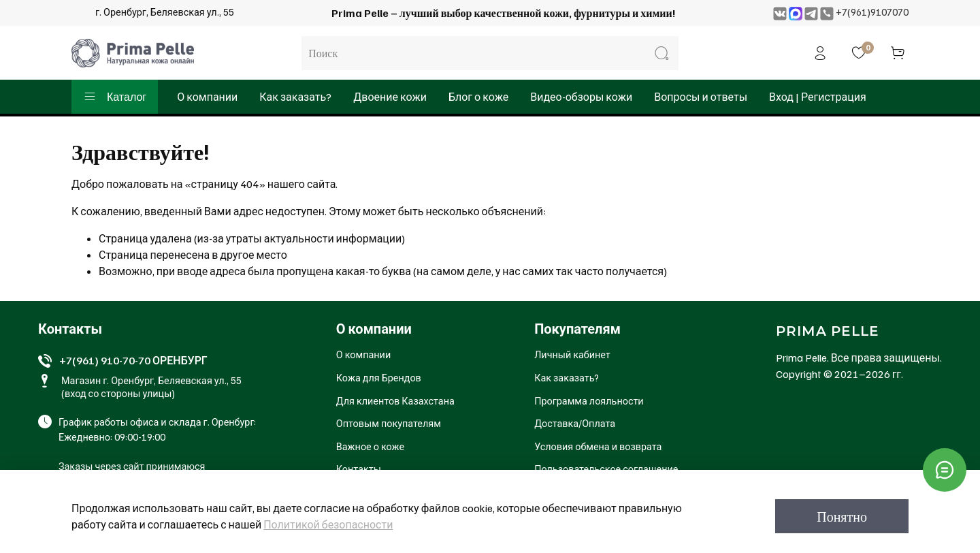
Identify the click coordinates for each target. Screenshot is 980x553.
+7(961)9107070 (872, 12)
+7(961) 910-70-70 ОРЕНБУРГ (133, 360)
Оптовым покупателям (389, 423)
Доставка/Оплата (575, 423)
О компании (207, 97)
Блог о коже (478, 97)
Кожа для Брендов (379, 377)
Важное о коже (370, 446)
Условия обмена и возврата (598, 446)
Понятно (842, 516)
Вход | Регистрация (818, 97)
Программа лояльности (589, 400)
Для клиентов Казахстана (395, 400)
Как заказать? (295, 97)
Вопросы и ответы (701, 97)
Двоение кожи (390, 97)
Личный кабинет (572, 354)
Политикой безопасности (328, 524)
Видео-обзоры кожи (581, 97)
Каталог (115, 97)
